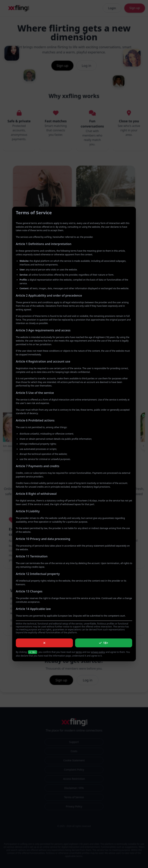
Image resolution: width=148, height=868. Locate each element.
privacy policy (98, 652)
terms (79, 652)
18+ (104, 643)
